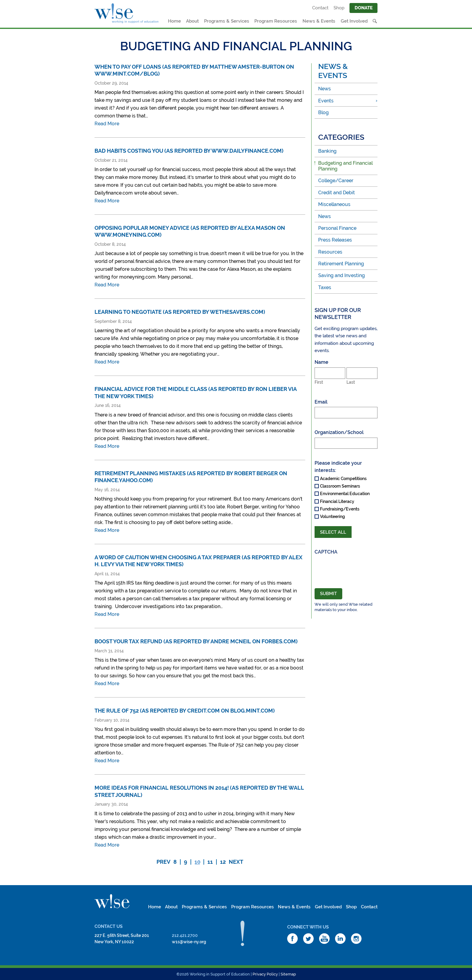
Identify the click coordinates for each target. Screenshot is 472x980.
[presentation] (346, 569)
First (319, 382)
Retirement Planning (341, 264)
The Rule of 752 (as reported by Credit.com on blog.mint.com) (185, 711)
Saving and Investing (342, 275)
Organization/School (339, 432)
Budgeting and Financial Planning (345, 166)
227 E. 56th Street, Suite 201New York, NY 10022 (122, 939)
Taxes (325, 287)
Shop (339, 8)
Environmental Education (345, 494)
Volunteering (332, 517)
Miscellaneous (334, 204)
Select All (333, 532)
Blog (323, 112)
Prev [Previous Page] (163, 862)
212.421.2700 (185, 935)
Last (351, 382)
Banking (327, 151)
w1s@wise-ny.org (189, 942)
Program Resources (276, 21)
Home (174, 21)
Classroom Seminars (340, 486)
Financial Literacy (337, 501)
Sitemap (288, 974)
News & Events (319, 21)
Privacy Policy (265, 974)
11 (210, 862)
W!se (112, 901)
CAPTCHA (326, 552)
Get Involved (354, 21)
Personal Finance (337, 228)
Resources (330, 252)
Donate (364, 8)
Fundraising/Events (340, 509)
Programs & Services (227, 21)
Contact (320, 8)
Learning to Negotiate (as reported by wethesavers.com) (180, 312)
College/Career (336, 181)
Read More (107, 124)
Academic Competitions (343, 479)
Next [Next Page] (236, 862)
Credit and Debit (337, 193)
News (324, 89)
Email (321, 402)
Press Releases (335, 240)
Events (326, 101)
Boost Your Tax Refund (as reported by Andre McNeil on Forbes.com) (196, 641)
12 (223, 862)
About (192, 21)
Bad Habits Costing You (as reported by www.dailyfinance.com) (189, 151)
